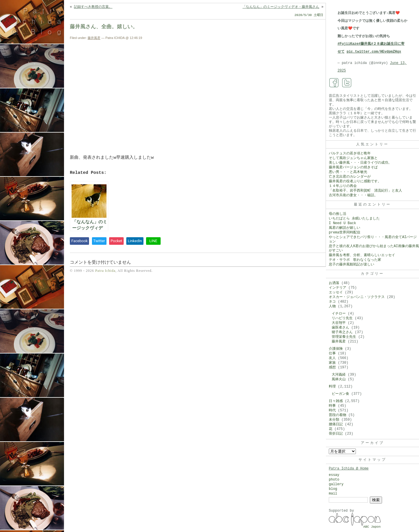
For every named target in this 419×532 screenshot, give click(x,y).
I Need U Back (342, 223)
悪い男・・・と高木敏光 (348, 172)
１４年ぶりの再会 (343, 186)
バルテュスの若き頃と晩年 (350, 153)
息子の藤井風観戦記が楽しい (351, 265)
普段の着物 (338, 415)
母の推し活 (338, 214)
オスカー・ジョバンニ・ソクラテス (357, 297)
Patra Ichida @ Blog (39, 21)
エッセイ (336, 292)
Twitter (99, 241)
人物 (332, 306)
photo (334, 480)
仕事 (332, 354)
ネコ (332, 302)
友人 (332, 358)
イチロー (339, 314)
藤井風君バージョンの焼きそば (353, 167)
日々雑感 (336, 401)
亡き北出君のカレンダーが (350, 177)
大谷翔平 (339, 323)
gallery (336, 484)
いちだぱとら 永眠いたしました (354, 219)
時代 (332, 410)
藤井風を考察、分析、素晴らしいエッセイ (362, 255)
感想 (332, 367)
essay (334, 475)
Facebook (79, 241)
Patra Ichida (105, 271)
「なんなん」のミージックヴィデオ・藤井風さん (281, 7)
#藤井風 (365, 44)
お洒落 (334, 283)
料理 (332, 387)
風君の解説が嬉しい (345, 228)
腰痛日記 (336, 424)
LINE (153, 241)
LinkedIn (135, 241)
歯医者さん (340, 328)
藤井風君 (94, 38)
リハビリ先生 (342, 318)
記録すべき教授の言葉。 (93, 7)
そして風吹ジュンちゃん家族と (353, 158)
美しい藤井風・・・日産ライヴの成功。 (360, 163)
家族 (332, 363)
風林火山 (339, 379)
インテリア (338, 288)
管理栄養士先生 (344, 337)
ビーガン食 (340, 394)
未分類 (334, 420)
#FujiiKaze (348, 44)
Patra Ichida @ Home (349, 469)
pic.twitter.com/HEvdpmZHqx (374, 52)
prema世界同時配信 (345, 233)
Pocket (116, 241)
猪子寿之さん (342, 332)
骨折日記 (336, 434)
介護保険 (336, 349)
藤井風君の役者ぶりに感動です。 (355, 181)
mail (333, 494)
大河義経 (339, 375)
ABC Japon (372, 527)
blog (333, 489)
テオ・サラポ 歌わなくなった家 (355, 260)
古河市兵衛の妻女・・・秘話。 (353, 195)
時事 (332, 406)
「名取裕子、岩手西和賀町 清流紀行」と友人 (365, 191)
